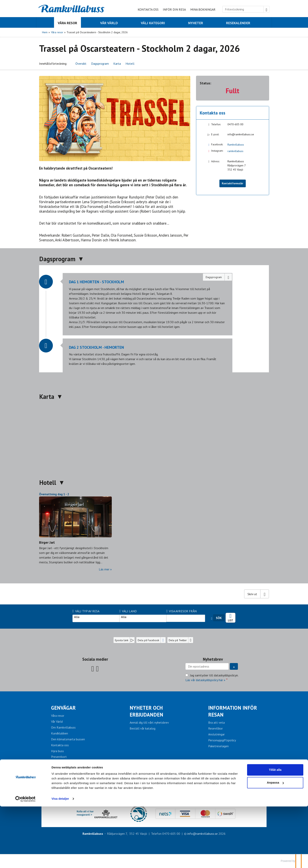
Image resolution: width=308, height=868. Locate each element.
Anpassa (275, 844)
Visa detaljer (60, 860)
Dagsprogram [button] (100, 64)
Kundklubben (60, 733)
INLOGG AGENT (154, 784)
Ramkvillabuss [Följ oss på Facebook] (236, 145)
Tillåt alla (275, 831)
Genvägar (63, 708)
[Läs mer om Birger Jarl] (75, 532)
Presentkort (59, 757)
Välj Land (128, 611)
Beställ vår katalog (143, 728)
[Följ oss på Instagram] (97, 668)
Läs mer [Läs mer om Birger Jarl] (104, 569)
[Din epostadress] (207, 666)
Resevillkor (215, 728)
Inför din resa (174, 9)
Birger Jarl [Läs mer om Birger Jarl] (47, 542)
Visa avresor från (182, 611)
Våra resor (58, 716)
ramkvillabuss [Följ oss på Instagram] (235, 151)
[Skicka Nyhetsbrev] (234, 666)
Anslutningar (216, 734)
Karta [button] (117, 64)
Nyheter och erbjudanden (146, 711)
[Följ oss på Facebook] (93, 668)
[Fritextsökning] (243, 9)
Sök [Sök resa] (219, 618)
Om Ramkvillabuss (63, 727)
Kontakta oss (148, 9)
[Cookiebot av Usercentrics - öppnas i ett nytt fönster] (25, 860)
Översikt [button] (81, 64)
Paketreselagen (218, 746)
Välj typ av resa (86, 611)
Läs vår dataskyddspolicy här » (205, 680)
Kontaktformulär (232, 183)
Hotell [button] (130, 64)
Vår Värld (57, 721)
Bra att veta (216, 722)
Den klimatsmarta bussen (68, 739)
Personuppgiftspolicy (222, 740)
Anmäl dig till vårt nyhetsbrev (149, 722)
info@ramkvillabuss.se (241, 134)
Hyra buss (57, 751)
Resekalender (231, 616)
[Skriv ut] (257, 594)
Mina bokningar (203, 9)
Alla (96, 617)
